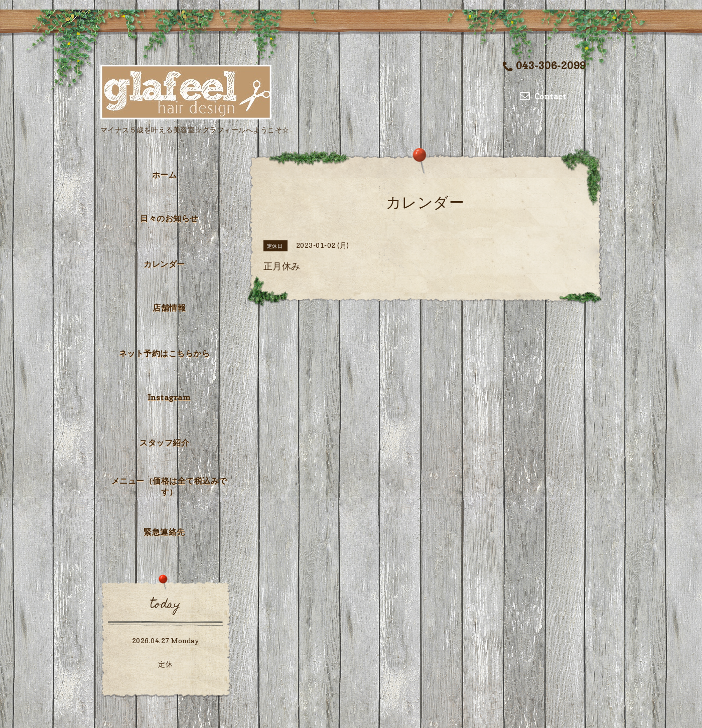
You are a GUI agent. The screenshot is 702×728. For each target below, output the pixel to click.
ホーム (165, 175)
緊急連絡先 (164, 532)
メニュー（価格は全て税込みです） (169, 486)
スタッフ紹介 (164, 443)
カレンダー (164, 264)
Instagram (169, 397)
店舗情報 (169, 308)
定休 (165, 664)
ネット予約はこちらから (165, 353)
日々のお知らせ (169, 218)
